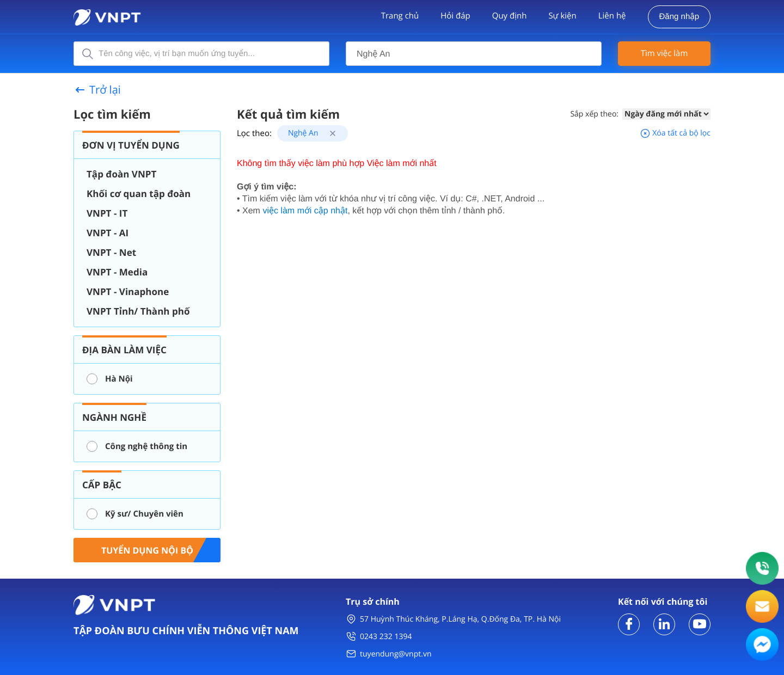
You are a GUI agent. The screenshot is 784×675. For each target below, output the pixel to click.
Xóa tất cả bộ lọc (675, 133)
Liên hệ (612, 16)
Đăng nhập (679, 17)
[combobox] (474, 54)
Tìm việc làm (664, 53)
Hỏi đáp (455, 16)
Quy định (510, 16)
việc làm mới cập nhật (305, 211)
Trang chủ (400, 16)
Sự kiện (562, 16)
